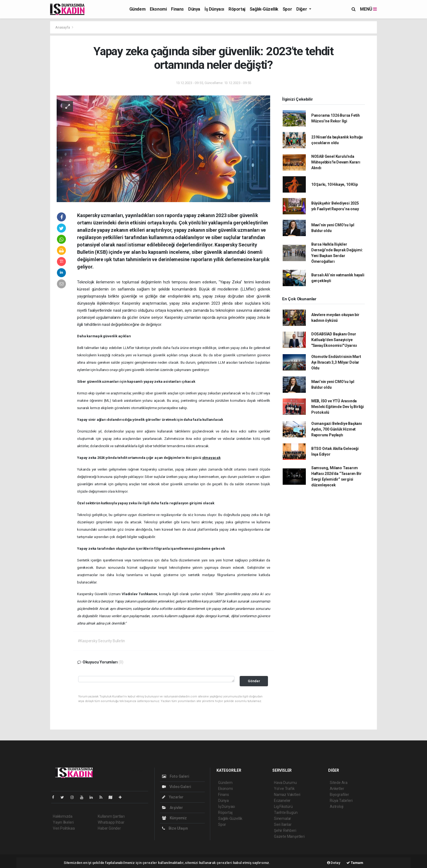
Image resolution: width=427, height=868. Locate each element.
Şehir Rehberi (285, 830)
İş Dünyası (214, 9)
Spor (287, 9)
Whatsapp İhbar (111, 822)
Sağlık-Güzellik (264, 9)
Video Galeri (176, 787)
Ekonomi (158, 9)
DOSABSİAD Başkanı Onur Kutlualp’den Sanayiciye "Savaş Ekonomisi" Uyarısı (334, 340)
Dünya (194, 9)
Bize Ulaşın (175, 828)
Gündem (138, 9)
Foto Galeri (176, 776)
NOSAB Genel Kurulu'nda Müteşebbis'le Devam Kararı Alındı (336, 162)
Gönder (254, 681)
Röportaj (237, 9)
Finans (177, 9)
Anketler (337, 789)
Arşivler (173, 808)
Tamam (355, 863)
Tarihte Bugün (286, 813)
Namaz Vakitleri (287, 795)
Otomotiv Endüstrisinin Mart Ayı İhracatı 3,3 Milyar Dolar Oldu (336, 362)
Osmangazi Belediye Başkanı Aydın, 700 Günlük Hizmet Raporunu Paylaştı (337, 429)
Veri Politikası (64, 828)
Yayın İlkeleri (63, 822)
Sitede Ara (339, 783)
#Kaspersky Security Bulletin (101, 641)
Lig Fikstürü (283, 807)
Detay (334, 863)
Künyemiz (174, 818)
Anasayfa (63, 27)
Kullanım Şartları (111, 816)
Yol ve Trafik (284, 789)
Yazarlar (173, 797)
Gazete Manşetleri (289, 836)
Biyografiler (339, 795)
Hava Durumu (285, 783)
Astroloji (337, 807)
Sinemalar (283, 818)
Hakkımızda (63, 816)
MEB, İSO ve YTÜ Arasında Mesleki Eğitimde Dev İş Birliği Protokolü (338, 407)
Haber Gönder (109, 828)
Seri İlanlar (283, 824)
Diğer (302, 9)
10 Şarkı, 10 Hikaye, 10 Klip (335, 184)
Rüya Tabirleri (341, 801)
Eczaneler (282, 801)
